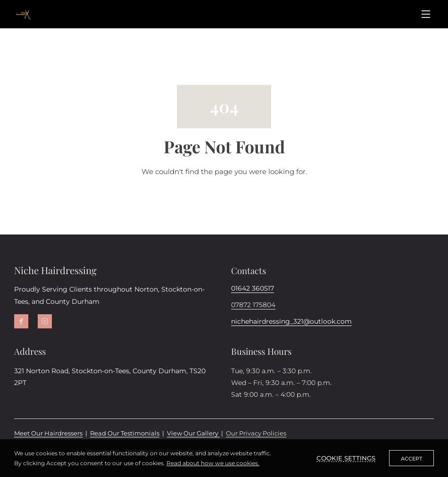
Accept (411, 459)
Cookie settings (346, 458)
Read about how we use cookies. (213, 463)
